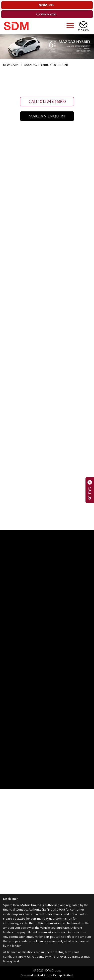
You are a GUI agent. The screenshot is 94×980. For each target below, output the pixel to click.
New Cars (11, 65)
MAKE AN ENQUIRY (47, 116)
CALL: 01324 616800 (47, 101)
